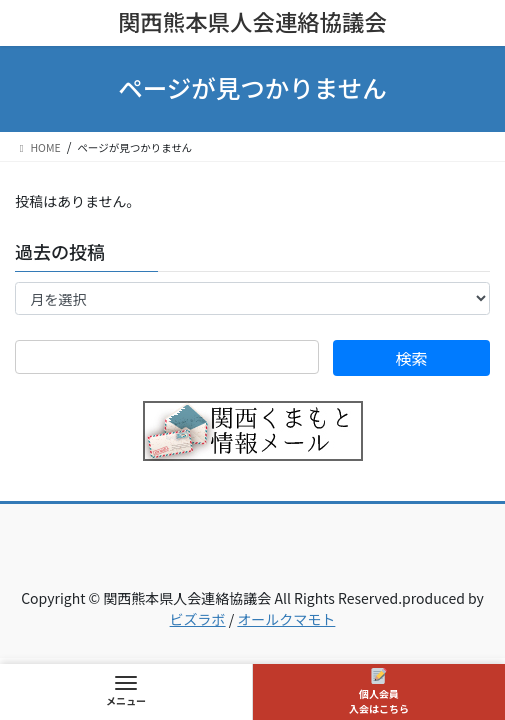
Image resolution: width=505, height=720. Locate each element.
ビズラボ (198, 619)
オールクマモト (286, 619)
